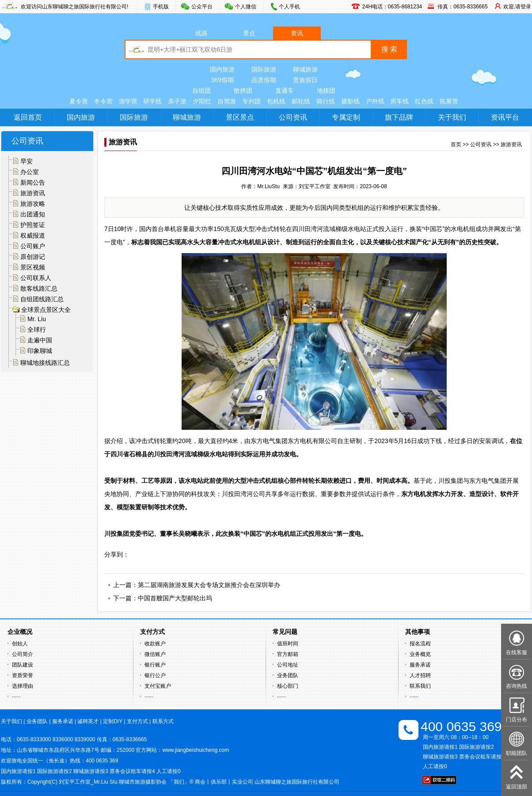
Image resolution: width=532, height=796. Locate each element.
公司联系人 (36, 278)
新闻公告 (33, 182)
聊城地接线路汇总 (45, 363)
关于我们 (452, 117)
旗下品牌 (399, 117)
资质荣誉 (23, 675)
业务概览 (420, 654)
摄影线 (350, 101)
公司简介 (23, 654)
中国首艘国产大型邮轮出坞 (175, 598)
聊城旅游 (305, 69)
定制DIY (113, 721)
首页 (456, 144)
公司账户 (33, 246)
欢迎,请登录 (517, 7)
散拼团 (243, 91)
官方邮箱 (288, 654)
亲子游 (177, 101)
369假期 (222, 80)
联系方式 (163, 721)
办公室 (30, 172)
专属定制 (346, 117)
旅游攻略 (33, 204)
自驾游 (227, 101)
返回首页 (28, 117)
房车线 (399, 101)
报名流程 (420, 644)
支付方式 (137, 721)
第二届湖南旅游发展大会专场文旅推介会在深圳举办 (209, 585)
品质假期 (264, 80)
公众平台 (202, 7)
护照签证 (33, 225)
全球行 (37, 330)
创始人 (20, 644)
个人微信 (246, 7)
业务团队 (288, 675)
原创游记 (33, 257)
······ (16, 697)
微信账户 (155, 654)
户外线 (375, 101)
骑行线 (326, 101)
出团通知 (33, 214)
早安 (27, 161)
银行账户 (155, 665)
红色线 (424, 101)
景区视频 (33, 267)
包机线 (276, 101)
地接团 (326, 91)
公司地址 (288, 665)
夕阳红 (202, 101)
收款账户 (155, 644)
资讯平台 (505, 117)
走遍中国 (40, 340)
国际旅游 (264, 69)
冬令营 (103, 101)
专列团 (251, 101)
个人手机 (289, 7)
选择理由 (23, 686)
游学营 (128, 101)
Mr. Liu (37, 319)
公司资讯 (293, 117)
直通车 (285, 91)
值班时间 (288, 644)
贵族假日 (305, 80)
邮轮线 (301, 101)
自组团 (201, 91)
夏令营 (79, 101)
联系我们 (420, 686)
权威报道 (33, 235)
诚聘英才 (88, 721)
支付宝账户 (158, 686)
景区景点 (240, 117)
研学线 (152, 101)
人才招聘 (420, 675)
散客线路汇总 (39, 288)
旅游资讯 (33, 193)
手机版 (161, 7)
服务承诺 (420, 665)
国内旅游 (222, 69)
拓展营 (449, 101)
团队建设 (23, 665)
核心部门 (288, 686)
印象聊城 (40, 351)
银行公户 (155, 675)
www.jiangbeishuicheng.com (196, 750)
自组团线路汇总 (42, 299)
